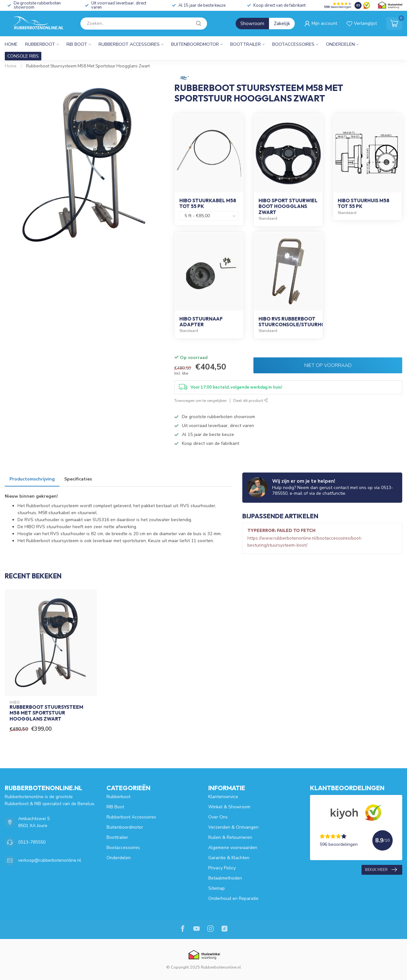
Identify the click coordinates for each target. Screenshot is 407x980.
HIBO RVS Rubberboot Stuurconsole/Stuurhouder (299, 322)
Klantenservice (223, 797)
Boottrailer (245, 44)
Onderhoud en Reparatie (233, 898)
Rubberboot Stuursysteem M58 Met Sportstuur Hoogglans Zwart (88, 66)
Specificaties (78, 479)
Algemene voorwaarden (233, 848)
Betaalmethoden (225, 878)
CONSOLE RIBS (23, 56)
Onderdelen (340, 44)
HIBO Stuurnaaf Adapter (201, 322)
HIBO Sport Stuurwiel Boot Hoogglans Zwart (288, 206)
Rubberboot (40, 44)
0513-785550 (32, 842)
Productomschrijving (32, 479)
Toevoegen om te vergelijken (200, 400)
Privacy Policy (222, 868)
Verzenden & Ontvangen (233, 827)
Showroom (252, 24)
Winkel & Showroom (229, 807)
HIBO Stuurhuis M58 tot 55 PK (364, 203)
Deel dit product (251, 400)
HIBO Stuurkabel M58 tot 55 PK (208, 203)
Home (11, 44)
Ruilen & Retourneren (230, 837)
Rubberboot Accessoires (129, 44)
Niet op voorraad (328, 365)
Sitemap (217, 888)
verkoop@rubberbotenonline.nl (50, 860)
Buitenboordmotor (195, 44)
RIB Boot (77, 44)
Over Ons (218, 817)
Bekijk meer (381, 870)
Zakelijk (282, 24)
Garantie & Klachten (229, 858)
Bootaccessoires (293, 44)
